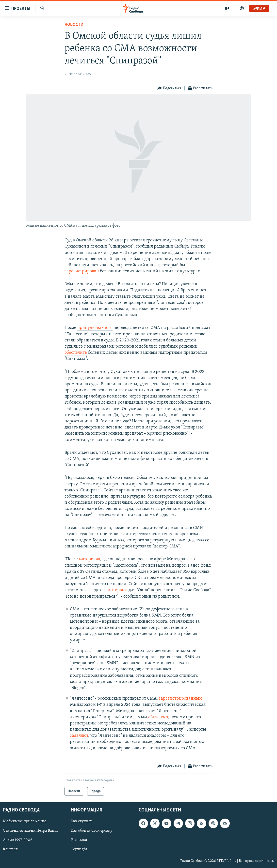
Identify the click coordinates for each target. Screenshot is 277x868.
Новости (74, 25)
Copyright (79, 849)
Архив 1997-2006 (18, 840)
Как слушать (81, 821)
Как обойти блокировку (91, 831)
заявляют (79, 736)
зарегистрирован (82, 271)
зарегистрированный (180, 699)
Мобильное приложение (25, 821)
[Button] (170, 88)
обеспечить (76, 353)
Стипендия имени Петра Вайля (31, 831)
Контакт (10, 849)
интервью (118, 590)
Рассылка (79, 840)
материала (90, 559)
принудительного (95, 328)
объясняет (158, 717)
